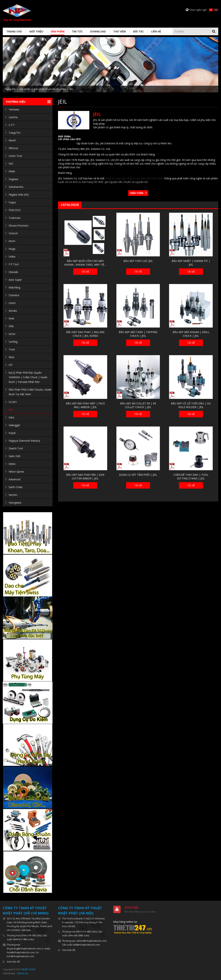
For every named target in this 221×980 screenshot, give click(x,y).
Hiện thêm (137, 193)
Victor (12, 334)
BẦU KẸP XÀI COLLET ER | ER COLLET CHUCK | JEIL (138, 405)
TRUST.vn (22, 973)
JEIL (71, 89)
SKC (11, 164)
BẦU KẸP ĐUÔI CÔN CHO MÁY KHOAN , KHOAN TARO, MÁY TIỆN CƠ (85, 263)
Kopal (12, 433)
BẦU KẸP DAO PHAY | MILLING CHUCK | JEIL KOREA (85, 334)
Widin (12, 171)
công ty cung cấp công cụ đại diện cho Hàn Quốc (134, 178)
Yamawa (14, 109)
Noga (12, 249)
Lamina (13, 117)
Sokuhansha (16, 187)
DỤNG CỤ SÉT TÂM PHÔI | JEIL (138, 475)
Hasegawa (15, 503)
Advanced (14, 479)
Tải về (85, 272)
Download (98, 31)
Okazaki (13, 272)
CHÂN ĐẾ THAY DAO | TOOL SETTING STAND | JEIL (191, 477)
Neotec (13, 495)
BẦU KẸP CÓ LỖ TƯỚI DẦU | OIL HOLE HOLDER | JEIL (191, 405)
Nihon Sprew (16, 472)
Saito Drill (14, 456)
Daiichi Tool (16, 448)
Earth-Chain (16, 487)
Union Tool (15, 156)
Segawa (13, 179)
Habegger (14, 425)
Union (12, 303)
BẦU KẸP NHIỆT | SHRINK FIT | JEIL (191, 263)
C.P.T (12, 125)
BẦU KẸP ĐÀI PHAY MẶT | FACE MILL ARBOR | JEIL (85, 405)
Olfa (11, 326)
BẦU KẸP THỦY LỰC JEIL (138, 261)
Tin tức (77, 31)
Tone (12, 349)
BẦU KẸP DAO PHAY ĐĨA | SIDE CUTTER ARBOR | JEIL (85, 477)
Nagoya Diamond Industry (24, 441)
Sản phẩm (58, 31)
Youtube (131, 908)
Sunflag (13, 342)
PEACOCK (15, 210)
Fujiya (12, 202)
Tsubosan (15, 218)
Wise (12, 357)
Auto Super (15, 280)
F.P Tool (14, 264)
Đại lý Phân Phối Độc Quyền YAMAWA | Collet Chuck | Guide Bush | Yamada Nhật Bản (28, 377)
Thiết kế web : (9, 973)
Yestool (13, 233)
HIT (11, 365)
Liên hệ (156, 31)
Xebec (12, 464)
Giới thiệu (36, 31)
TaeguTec (15, 133)
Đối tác (138, 31)
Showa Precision (19, 226)
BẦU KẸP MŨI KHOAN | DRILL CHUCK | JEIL (191, 334)
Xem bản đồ (13, 962)
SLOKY (13, 402)
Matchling (14, 287)
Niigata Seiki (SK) (19, 195)
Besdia (13, 311)
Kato (12, 417)
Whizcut (13, 148)
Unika (12, 256)
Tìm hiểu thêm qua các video (140, 912)
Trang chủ (14, 31)
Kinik (11, 318)
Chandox (14, 295)
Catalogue (70, 205)
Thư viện (120, 31)
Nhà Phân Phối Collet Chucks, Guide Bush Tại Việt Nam (30, 392)
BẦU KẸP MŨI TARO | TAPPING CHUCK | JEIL (138, 334)
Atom (12, 241)
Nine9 (12, 140)
